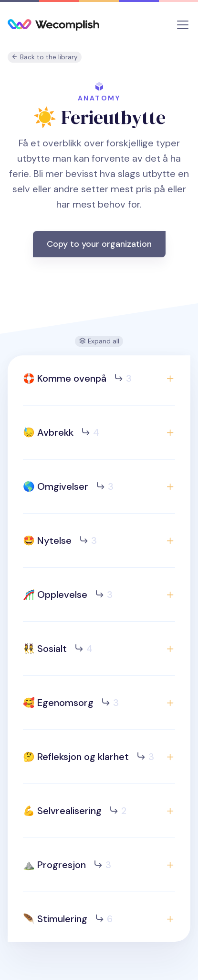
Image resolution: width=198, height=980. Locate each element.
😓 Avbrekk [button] (61, 432)
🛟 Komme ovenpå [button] (77, 378)
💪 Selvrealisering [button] (75, 811)
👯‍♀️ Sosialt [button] (58, 649)
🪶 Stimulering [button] (68, 919)
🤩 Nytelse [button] (60, 540)
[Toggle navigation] (183, 25)
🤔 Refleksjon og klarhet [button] (89, 757)
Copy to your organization (99, 244)
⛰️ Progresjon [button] (67, 865)
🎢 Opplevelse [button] (68, 595)
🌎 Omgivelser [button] (68, 486)
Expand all (99, 341)
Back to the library (45, 57)
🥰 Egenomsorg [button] (71, 703)
